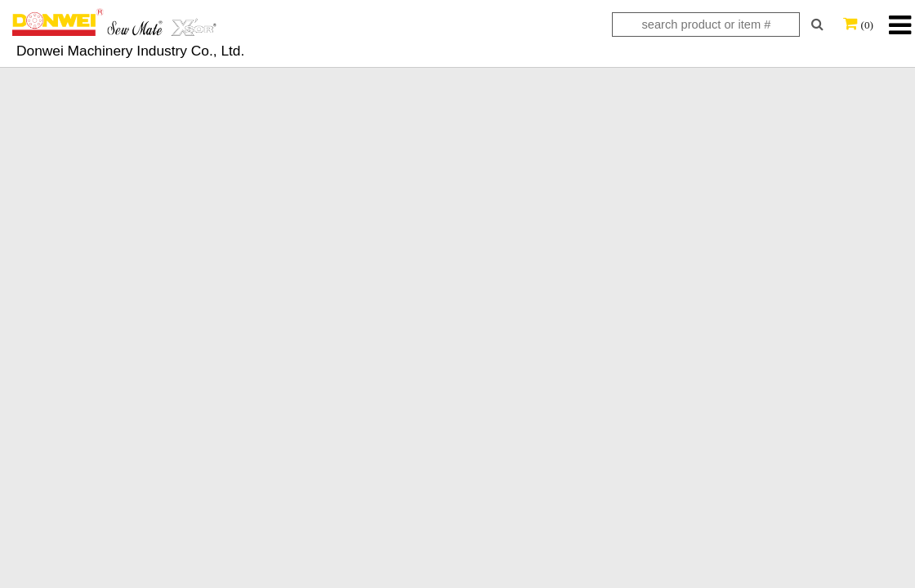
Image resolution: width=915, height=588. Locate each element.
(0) (867, 25)
